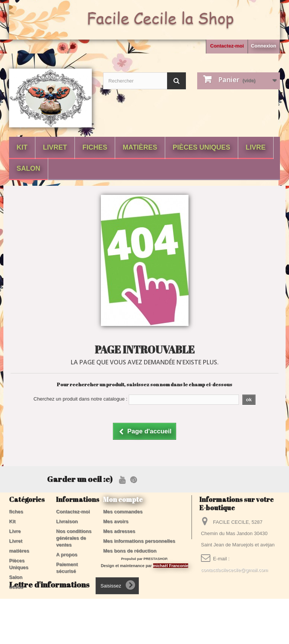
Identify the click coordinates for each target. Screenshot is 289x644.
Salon (28, 168)
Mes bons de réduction (130, 551)
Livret (55, 147)
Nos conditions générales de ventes (74, 538)
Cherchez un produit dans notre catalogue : (80, 399)
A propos (67, 555)
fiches (95, 147)
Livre (256, 147)
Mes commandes (123, 512)
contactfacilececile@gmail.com (234, 570)
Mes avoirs (116, 521)
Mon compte (123, 499)
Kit (22, 147)
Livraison (67, 521)
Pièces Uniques (202, 147)
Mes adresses (119, 531)
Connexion (264, 46)
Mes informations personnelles (139, 541)
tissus (16, 587)
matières (140, 147)
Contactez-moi (227, 46)
